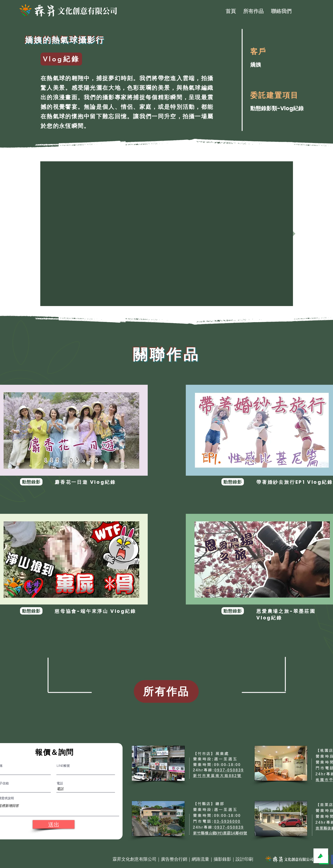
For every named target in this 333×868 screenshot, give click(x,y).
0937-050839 (229, 770)
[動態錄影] (31, 482)
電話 (60, 783)
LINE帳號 (63, 766)
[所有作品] (166, 691)
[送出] (54, 824)
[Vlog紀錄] (61, 59)
